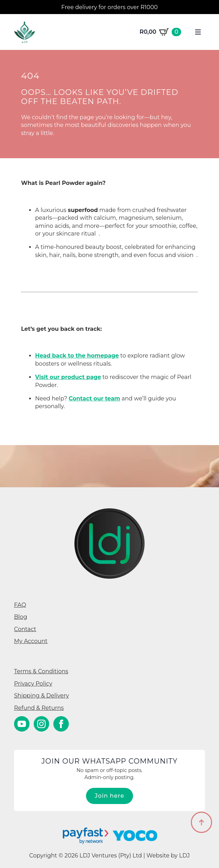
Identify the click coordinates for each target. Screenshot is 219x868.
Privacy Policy (33, 684)
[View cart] (160, 32)
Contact (25, 629)
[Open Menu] (198, 32)
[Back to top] (201, 822)
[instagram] (41, 724)
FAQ (20, 605)
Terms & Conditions (41, 671)
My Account (31, 641)
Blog (21, 617)
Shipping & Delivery (41, 696)
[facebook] (61, 724)
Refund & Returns (39, 708)
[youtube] (22, 724)
